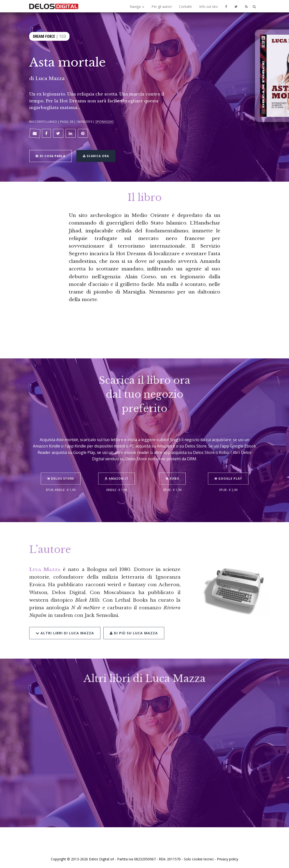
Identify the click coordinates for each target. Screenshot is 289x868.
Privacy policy (227, 859)
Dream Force (44, 36)
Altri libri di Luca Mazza (65, 623)
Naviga (137, 7)
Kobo (172, 469)
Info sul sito (208, 7)
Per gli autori (162, 7)
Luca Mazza (50, 78)
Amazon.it (117, 469)
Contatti (185, 7)
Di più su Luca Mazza (134, 623)
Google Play (228, 469)
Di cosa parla (50, 156)
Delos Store (61, 469)
